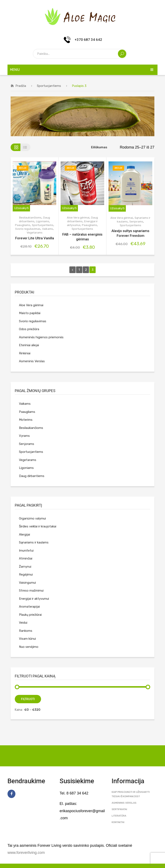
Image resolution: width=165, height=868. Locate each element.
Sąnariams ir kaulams (34, 542)
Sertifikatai (119, 809)
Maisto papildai (30, 313)
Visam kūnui (27, 639)
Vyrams (24, 436)
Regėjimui (26, 575)
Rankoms (26, 631)
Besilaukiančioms (30, 218)
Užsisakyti (21, 208)
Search (122, 54)
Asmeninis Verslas (32, 361)
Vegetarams (35, 233)
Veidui (23, 623)
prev (72, 270)
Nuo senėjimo (29, 647)
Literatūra (119, 816)
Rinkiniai (25, 353)
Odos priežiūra (29, 329)
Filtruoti (28, 699)
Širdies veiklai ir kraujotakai (38, 526)
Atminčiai (26, 558)
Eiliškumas (99, 147)
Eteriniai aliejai (29, 345)
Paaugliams (23, 225)
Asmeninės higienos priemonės (41, 337)
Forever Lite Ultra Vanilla (35, 238)
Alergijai (24, 535)
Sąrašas (26, 147)
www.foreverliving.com (26, 853)
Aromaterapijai (29, 607)
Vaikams (47, 229)
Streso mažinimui (31, 591)
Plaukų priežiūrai (30, 615)
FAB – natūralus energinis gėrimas (82, 237)
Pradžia (21, 86)
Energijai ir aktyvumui (34, 599)
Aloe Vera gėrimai (78, 218)
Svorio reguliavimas (28, 229)
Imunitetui (26, 551)
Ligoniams (43, 221)
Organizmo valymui (32, 518)
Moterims (26, 420)
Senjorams (136, 222)
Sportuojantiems (49, 86)
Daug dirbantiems (32, 476)
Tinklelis (16, 147)
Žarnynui (25, 567)
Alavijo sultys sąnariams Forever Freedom (130, 233)
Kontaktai (118, 822)
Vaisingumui (27, 583)
